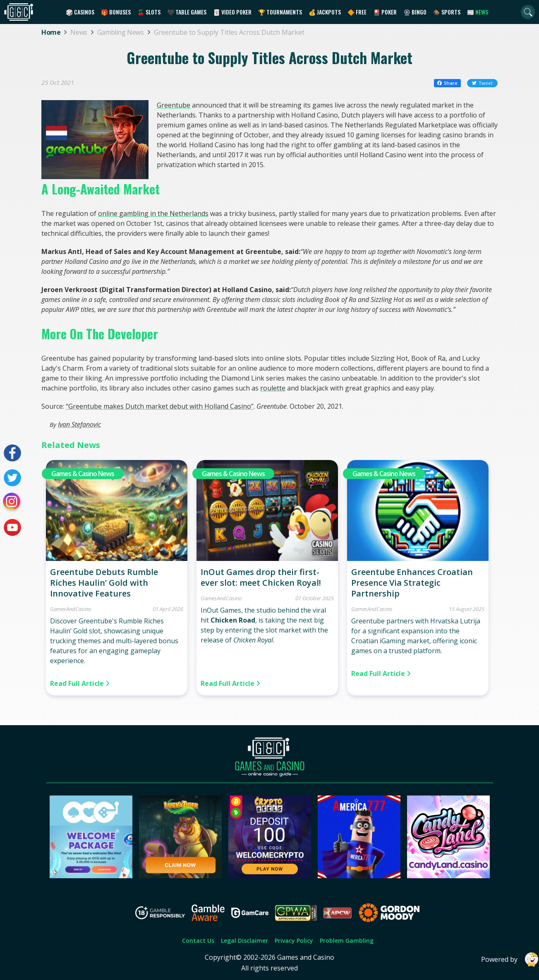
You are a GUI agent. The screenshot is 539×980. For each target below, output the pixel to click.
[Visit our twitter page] (12, 478)
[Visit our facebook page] (12, 453)
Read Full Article (80, 683)
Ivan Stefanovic (79, 424)
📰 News (478, 12)
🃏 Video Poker (232, 12)
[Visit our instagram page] (12, 503)
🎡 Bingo (415, 12)
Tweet (482, 83)
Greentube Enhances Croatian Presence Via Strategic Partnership (412, 583)
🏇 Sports (447, 12)
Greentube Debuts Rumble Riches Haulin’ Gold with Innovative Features (104, 583)
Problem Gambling (347, 940)
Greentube (174, 105)
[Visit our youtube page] (12, 527)
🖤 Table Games (187, 12)
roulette (273, 388)
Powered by (510, 960)
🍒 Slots (149, 12)
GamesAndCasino (71, 609)
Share (447, 83)
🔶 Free (357, 12)
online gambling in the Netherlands (153, 213)
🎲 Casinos (80, 12)
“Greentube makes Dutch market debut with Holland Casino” (160, 406)
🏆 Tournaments (280, 12)
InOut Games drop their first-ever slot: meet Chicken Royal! (261, 577)
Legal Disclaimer (244, 940)
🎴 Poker (385, 12)
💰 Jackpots (325, 12)
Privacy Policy (294, 940)
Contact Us (198, 940)
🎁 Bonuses (116, 12)
